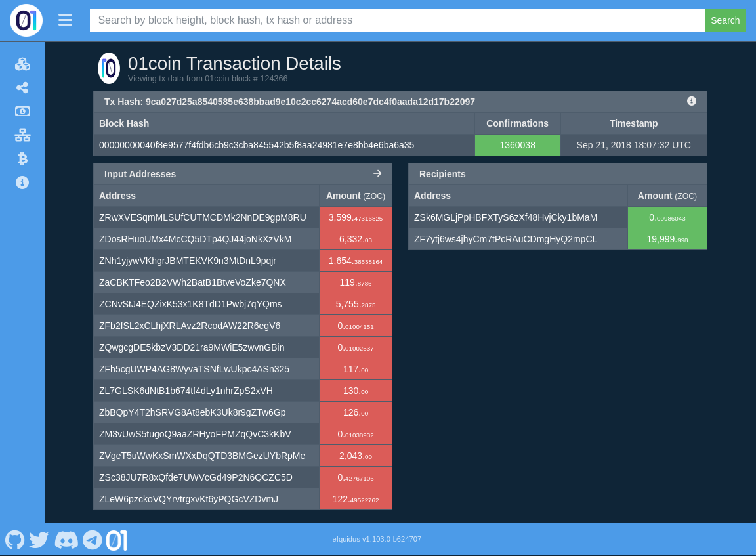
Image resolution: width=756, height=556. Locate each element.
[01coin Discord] (66, 539)
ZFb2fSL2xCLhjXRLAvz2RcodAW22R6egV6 (190, 326)
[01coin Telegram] (93, 539)
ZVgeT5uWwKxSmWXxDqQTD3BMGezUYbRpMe (202, 456)
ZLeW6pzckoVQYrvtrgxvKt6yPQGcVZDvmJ (189, 499)
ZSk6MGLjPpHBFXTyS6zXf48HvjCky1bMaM (506, 217)
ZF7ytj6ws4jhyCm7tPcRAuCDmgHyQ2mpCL (506, 239)
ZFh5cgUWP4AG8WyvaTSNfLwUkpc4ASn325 (194, 369)
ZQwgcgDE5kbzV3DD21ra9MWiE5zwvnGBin (192, 347)
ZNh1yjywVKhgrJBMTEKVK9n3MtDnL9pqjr (188, 261)
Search (725, 20)
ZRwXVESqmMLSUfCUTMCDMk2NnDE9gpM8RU (203, 217)
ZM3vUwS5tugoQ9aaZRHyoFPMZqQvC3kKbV (195, 434)
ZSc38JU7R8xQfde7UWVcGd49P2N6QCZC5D (196, 477)
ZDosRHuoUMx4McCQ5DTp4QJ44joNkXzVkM (195, 239)
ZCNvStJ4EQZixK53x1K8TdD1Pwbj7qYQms (191, 304)
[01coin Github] (15, 539)
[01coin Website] (117, 539)
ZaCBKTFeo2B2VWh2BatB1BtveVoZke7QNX (193, 282)
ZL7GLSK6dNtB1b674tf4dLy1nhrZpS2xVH (186, 391)
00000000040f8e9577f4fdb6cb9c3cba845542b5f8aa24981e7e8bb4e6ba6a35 (257, 145)
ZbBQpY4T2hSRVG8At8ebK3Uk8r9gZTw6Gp (193, 412)
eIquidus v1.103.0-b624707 (377, 539)
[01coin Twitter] (39, 539)
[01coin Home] (26, 20)
